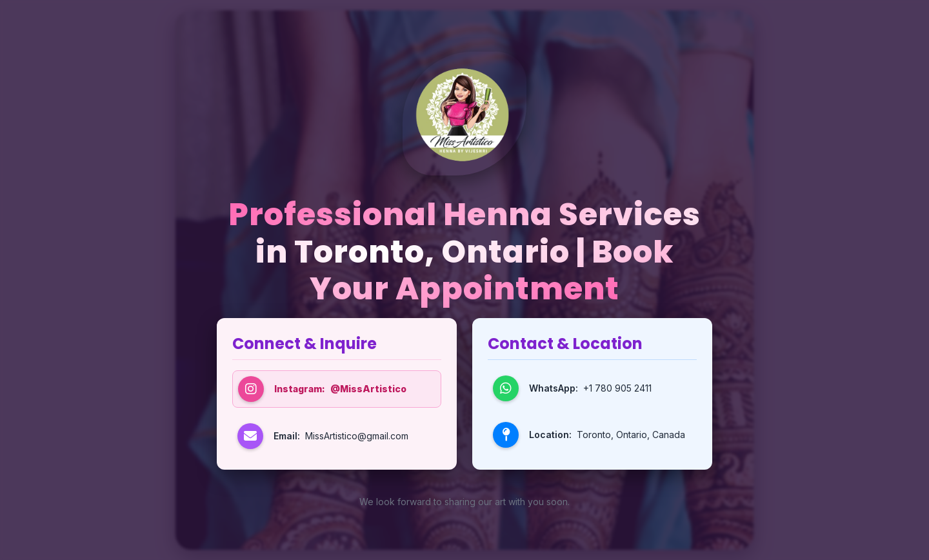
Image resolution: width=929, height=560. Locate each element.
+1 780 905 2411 (617, 388)
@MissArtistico (368, 389)
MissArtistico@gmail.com (357, 436)
